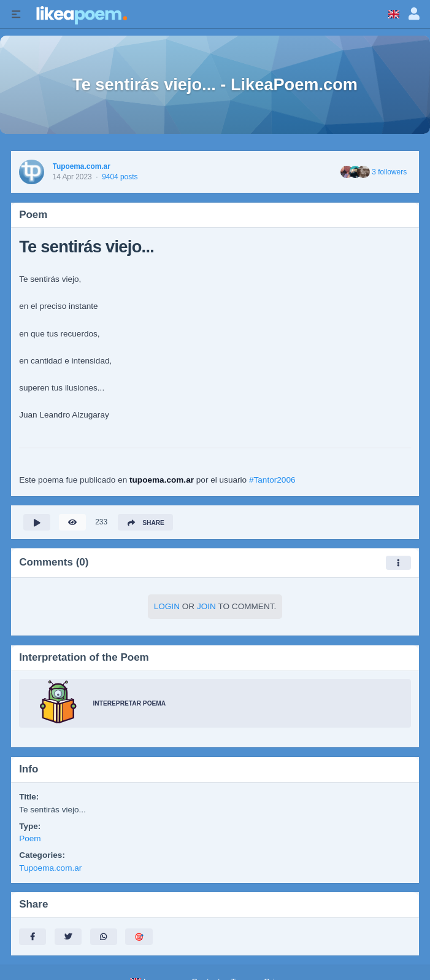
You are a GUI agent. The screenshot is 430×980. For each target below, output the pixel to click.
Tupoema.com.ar (82, 166)
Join (206, 606)
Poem (30, 838)
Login (167, 606)
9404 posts (120, 177)
